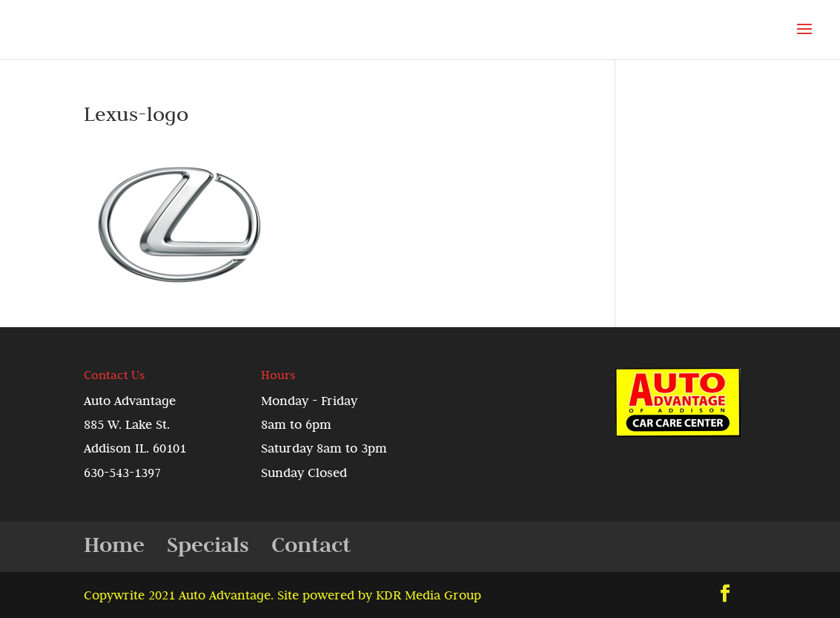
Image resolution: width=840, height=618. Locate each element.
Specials (208, 544)
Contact (311, 544)
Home (114, 544)
